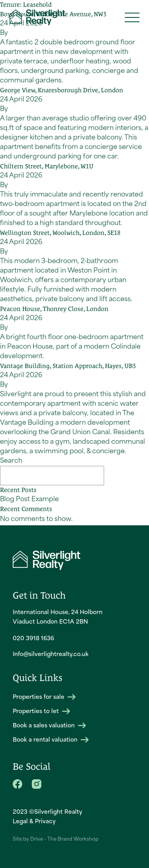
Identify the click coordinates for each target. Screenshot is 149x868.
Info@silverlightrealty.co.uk (51, 655)
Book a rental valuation (51, 740)
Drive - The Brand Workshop (64, 839)
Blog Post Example (29, 500)
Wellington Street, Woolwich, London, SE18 (60, 233)
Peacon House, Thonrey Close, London (54, 309)
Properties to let (41, 711)
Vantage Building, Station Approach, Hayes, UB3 (68, 366)
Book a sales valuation (49, 726)
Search (11, 461)
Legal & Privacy (34, 822)
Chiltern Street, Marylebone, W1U (47, 166)
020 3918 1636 (33, 639)
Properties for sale (44, 697)
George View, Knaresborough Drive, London (62, 90)
